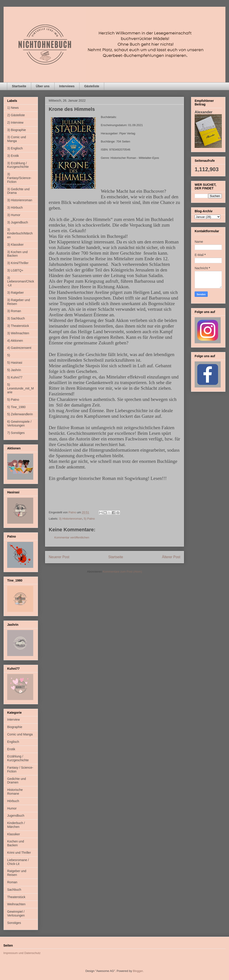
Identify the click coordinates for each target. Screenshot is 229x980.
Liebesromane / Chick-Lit (18, 862)
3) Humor (14, 215)
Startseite (19, 86)
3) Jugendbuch (18, 222)
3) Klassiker (15, 245)
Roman (12, 882)
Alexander (204, 112)
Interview (13, 720)
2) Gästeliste (16, 115)
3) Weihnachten (18, 333)
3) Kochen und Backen (17, 254)
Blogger (138, 971)
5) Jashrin (14, 370)
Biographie (15, 727)
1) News (13, 108)
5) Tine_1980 (16, 407)
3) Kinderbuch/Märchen (20, 233)
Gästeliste (92, 86)
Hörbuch (13, 801)
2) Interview (15, 122)
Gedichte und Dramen (17, 781)
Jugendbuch (16, 816)
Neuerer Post (59, 557)
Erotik (11, 749)
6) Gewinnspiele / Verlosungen (19, 423)
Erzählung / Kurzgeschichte (18, 758)
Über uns (43, 86)
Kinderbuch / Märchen (16, 825)
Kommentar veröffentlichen (72, 537)
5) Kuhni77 (15, 377)
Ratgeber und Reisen (17, 873)
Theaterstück (16, 897)
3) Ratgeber (15, 293)
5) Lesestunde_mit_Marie (20, 388)
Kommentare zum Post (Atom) (122, 572)
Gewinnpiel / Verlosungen (16, 913)
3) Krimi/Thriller (18, 263)
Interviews (67, 86)
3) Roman (14, 311)
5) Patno (89, 519)
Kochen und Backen (16, 843)
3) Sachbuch (16, 318)
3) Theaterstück (18, 326)
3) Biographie (17, 130)
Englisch (13, 742)
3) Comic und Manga (17, 139)
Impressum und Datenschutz (22, 953)
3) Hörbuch (15, 208)
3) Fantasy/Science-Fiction (19, 178)
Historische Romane (15, 792)
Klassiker (14, 834)
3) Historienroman (71, 519)
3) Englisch (15, 148)
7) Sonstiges (16, 433)
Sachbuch (14, 890)
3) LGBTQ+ (15, 270)
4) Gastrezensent (19, 348)
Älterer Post (171, 557)
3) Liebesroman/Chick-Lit (21, 282)
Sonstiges (14, 923)
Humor (12, 808)
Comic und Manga (20, 734)
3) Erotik (13, 156)
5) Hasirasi (15, 363)
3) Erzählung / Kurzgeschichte (18, 165)
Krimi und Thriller (19, 853)
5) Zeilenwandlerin (20, 414)
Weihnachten (16, 904)
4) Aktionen (15, 341)
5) (9, 355)
